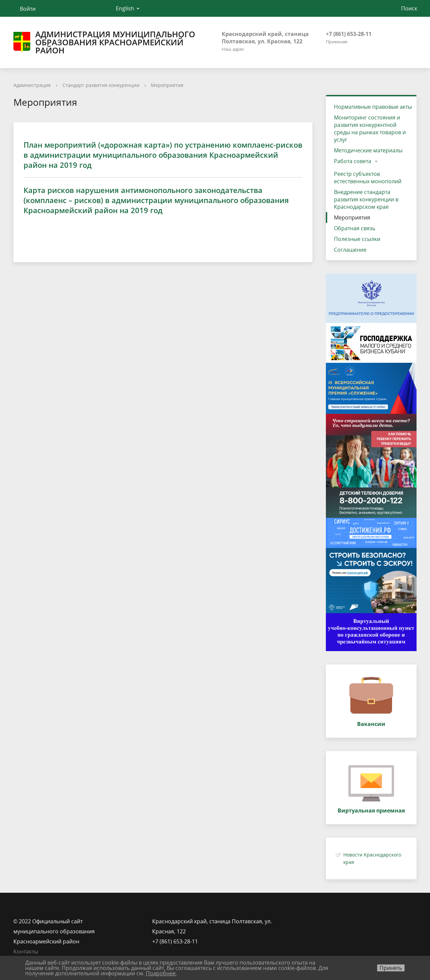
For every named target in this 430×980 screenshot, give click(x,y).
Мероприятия (167, 85)
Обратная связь (355, 228)
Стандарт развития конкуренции (101, 85)
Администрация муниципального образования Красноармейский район (104, 42)
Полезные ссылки (357, 239)
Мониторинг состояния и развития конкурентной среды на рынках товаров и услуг (370, 129)
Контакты (26, 951)
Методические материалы (368, 150)
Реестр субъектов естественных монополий (368, 178)
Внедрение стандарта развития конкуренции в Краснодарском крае (366, 199)
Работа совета (353, 161)
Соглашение (350, 250)
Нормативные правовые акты (373, 107)
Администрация (32, 85)
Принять (391, 968)
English (125, 8)
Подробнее (161, 973)
